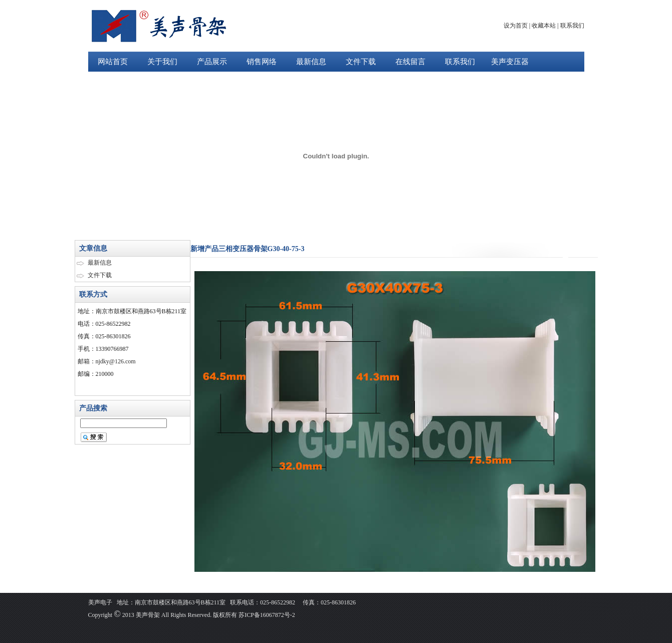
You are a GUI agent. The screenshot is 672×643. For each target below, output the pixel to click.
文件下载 (361, 62)
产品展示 (212, 62)
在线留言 (410, 62)
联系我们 (572, 26)
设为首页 (516, 26)
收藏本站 (544, 26)
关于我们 (162, 62)
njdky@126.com (116, 361)
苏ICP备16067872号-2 (266, 615)
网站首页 (113, 62)
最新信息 (311, 62)
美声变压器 (510, 62)
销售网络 (262, 62)
